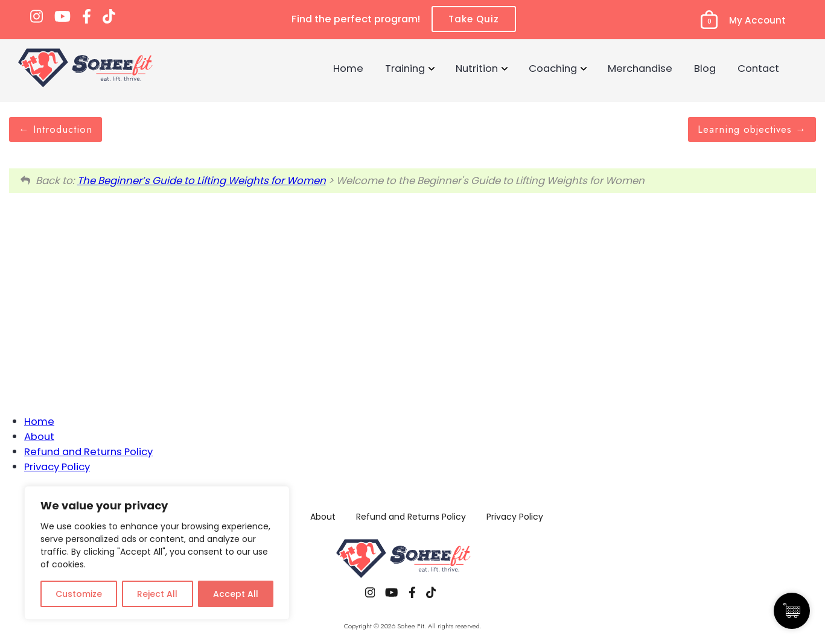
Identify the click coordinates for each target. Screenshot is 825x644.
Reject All (157, 594)
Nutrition (477, 68)
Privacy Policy (57, 467)
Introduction (56, 129)
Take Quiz (474, 19)
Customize (79, 594)
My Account (757, 20)
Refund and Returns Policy (88, 451)
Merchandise (640, 68)
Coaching (553, 68)
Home (348, 68)
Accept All (236, 594)
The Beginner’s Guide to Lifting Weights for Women (202, 180)
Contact (758, 68)
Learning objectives (752, 129)
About (39, 436)
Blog (705, 68)
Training (405, 68)
